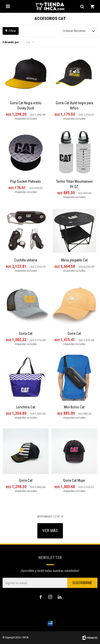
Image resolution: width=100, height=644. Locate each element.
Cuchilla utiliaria (26, 260)
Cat (28, 42)
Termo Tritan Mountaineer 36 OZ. (74, 184)
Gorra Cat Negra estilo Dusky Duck (26, 106)
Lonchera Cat (26, 407)
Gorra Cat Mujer (74, 480)
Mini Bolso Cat (74, 407)
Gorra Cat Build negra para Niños (74, 106)
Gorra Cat (26, 333)
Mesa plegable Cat (74, 260)
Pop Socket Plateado (26, 181)
